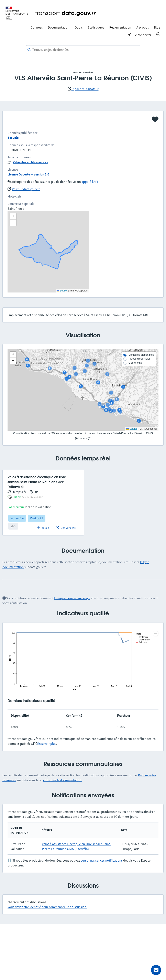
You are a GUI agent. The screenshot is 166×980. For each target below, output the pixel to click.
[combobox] (83, 50)
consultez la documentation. (63, 780)
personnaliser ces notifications (102, 860)
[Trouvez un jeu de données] (83, 50)
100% (17, 497)
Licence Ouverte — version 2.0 (28, 174)
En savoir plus (47, 744)
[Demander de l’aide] (156, 970)
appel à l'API (90, 182)
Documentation (59, 27)
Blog (157, 27)
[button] (13, 355)
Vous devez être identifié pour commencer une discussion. (47, 907)
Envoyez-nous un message (72, 598)
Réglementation (120, 27)
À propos (143, 27)
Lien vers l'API (66, 528)
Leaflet (131, 429)
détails (43, 528)
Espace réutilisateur (85, 89)
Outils (79, 27)
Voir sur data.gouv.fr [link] (26, 189)
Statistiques (96, 27)
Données (37, 27)
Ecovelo (13, 138)
